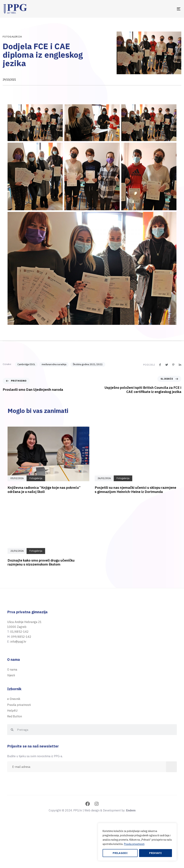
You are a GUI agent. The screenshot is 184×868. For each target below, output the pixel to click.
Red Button (15, 716)
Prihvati (155, 853)
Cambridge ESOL (26, 364)
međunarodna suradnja (54, 364)
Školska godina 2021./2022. (88, 364)
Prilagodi (120, 853)
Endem (131, 810)
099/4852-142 (21, 637)
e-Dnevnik (14, 699)
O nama (12, 669)
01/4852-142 (19, 632)
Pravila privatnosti (134, 844)
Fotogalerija (12, 37)
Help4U (12, 711)
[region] (137, 842)
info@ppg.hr (18, 642)
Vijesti (11, 675)
